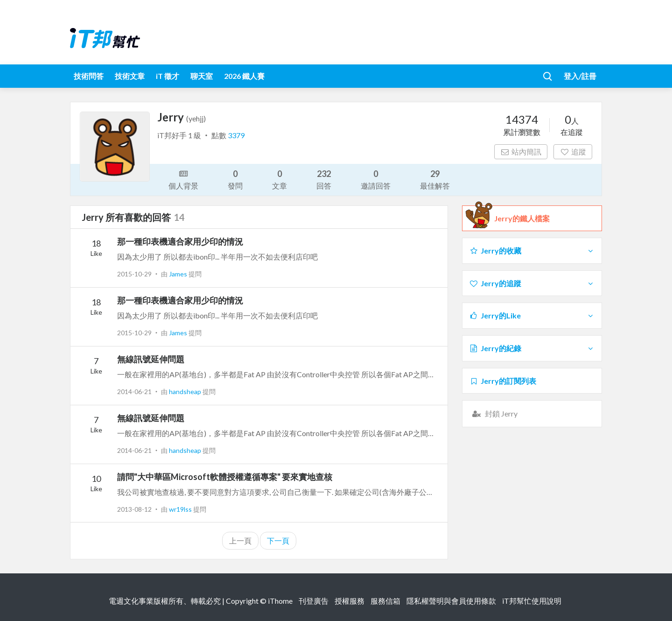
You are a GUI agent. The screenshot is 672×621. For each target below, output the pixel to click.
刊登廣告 (314, 601)
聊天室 (202, 76)
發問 (235, 179)
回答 (324, 179)
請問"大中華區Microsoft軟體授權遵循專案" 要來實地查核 (225, 477)
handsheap (186, 392)
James (179, 274)
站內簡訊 (521, 152)
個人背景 (183, 179)
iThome (280, 601)
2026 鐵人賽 (244, 76)
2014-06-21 (134, 392)
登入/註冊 (580, 76)
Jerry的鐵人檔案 (522, 219)
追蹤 (573, 152)
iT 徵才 (168, 76)
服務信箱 (385, 601)
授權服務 (350, 601)
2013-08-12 (134, 509)
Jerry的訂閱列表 (503, 381)
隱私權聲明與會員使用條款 (451, 601)
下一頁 (278, 540)
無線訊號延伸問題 (151, 359)
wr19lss (181, 509)
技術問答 (89, 76)
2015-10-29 (134, 274)
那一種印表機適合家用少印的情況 (180, 241)
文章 (280, 179)
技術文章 (130, 76)
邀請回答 (376, 179)
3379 (236, 135)
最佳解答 (435, 179)
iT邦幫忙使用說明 (532, 601)
